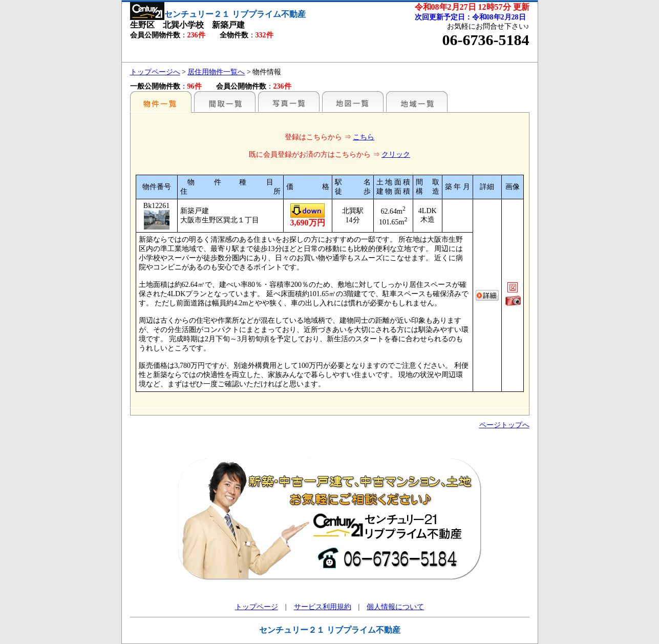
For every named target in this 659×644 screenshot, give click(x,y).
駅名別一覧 (161, 101)
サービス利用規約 (323, 607)
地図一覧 (353, 101)
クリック (396, 154)
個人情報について (395, 607)
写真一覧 (289, 101)
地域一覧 (417, 101)
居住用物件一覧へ (216, 72)
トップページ (257, 607)
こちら (364, 137)
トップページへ (155, 72)
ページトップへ (504, 425)
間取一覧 (225, 101)
